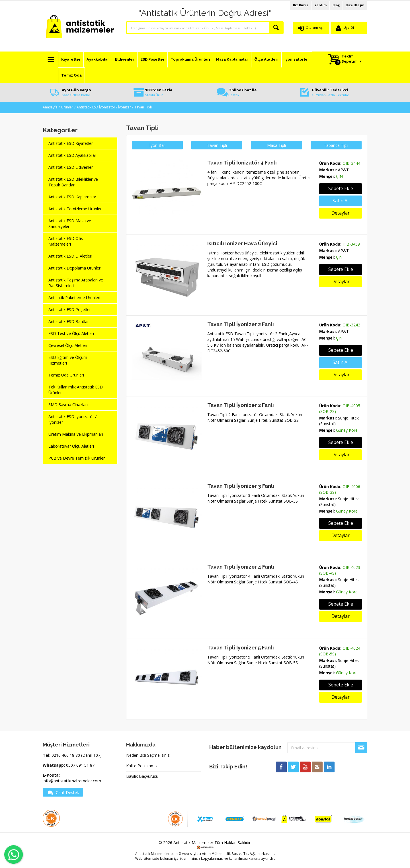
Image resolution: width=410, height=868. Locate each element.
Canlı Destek (63, 792)
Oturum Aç (314, 27)
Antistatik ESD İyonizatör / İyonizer (104, 107)
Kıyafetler (71, 59)
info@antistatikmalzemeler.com (72, 781)
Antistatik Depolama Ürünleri (75, 268)
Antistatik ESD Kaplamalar (72, 197)
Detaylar (341, 213)
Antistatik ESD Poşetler (70, 309)
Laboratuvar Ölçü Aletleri (71, 446)
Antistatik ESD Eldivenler (71, 167)
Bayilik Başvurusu (142, 776)
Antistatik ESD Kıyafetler (71, 143)
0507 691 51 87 (80, 765)
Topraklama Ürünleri (190, 59)
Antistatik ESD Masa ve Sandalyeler (70, 224)
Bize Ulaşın (355, 5)
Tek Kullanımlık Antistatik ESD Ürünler (76, 390)
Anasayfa (50, 107)
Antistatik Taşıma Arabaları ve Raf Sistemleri (76, 283)
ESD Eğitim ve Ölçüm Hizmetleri (68, 360)
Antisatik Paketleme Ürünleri (74, 298)
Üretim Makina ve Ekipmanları (76, 434)
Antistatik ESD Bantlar (69, 321)
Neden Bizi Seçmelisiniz (148, 755)
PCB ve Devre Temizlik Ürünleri (77, 458)
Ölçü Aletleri (266, 59)
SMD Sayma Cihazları (68, 405)
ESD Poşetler (152, 59)
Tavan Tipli (143, 107)
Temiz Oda (71, 75)
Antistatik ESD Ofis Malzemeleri (66, 241)
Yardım (320, 5)
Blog (336, 5)
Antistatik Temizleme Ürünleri (75, 209)
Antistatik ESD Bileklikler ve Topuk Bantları (73, 182)
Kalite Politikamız (142, 766)
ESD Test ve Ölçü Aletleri (71, 333)
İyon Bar (157, 145)
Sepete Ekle (341, 188)
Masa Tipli (276, 145)
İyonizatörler (297, 59)
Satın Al (341, 362)
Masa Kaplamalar (232, 59)
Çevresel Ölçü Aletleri (68, 345)
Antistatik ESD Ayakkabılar (72, 155)
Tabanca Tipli (336, 145)
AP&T (343, 170)
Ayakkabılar (98, 59)
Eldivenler (125, 59)
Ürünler (67, 107)
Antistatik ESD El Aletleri (70, 256)
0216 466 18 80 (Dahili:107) (77, 755)
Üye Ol (349, 27)
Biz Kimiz (301, 5)
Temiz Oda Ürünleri (66, 375)
